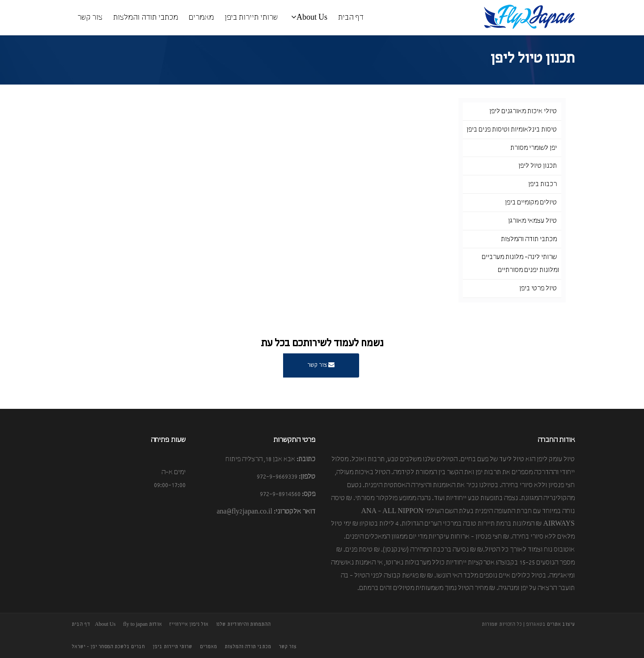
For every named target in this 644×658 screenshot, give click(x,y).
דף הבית (351, 18)
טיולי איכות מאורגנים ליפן (523, 111)
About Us (309, 17)
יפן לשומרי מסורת (534, 148)
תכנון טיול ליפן (538, 166)
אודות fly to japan (142, 624)
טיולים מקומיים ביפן (531, 203)
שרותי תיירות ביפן (251, 18)
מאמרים (201, 18)
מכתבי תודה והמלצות (146, 18)
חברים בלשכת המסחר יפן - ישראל (108, 647)
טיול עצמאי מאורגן (532, 221)
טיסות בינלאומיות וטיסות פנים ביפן (512, 130)
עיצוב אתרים (561, 624)
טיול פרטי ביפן (538, 289)
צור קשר (90, 18)
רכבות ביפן (542, 184)
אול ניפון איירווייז (189, 624)
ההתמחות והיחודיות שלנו (243, 624)
